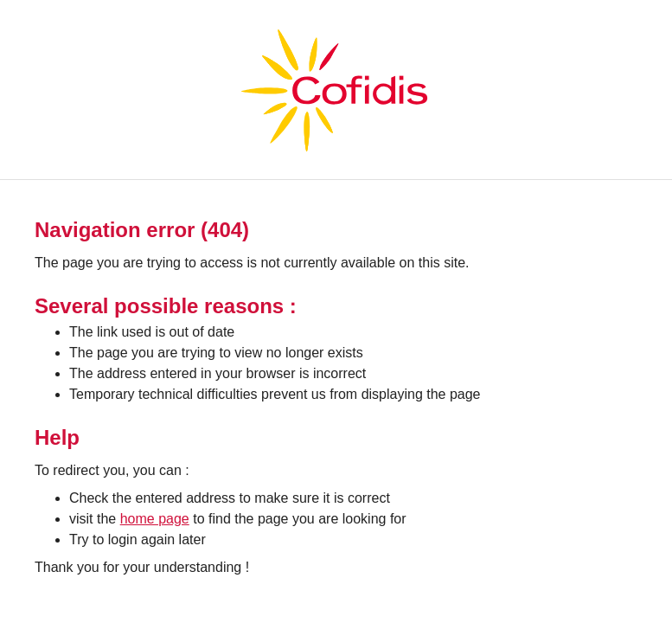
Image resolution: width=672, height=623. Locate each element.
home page (155, 519)
